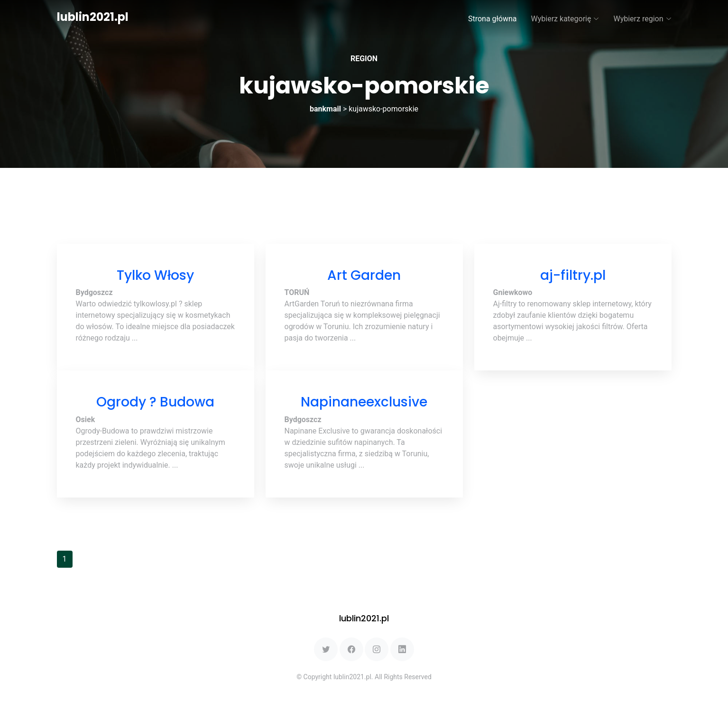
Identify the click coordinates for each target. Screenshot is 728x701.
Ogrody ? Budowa (155, 402)
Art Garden (364, 275)
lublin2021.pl (93, 17)
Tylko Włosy (155, 275)
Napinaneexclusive (364, 402)
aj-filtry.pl (573, 275)
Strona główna (493, 19)
